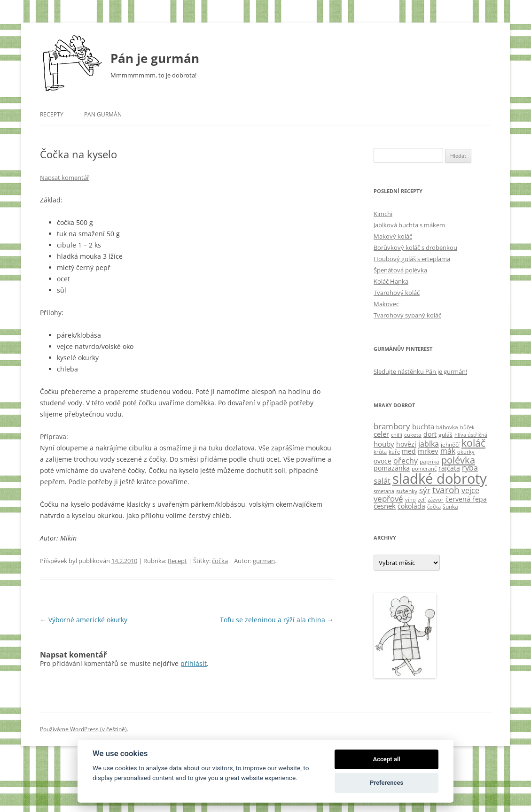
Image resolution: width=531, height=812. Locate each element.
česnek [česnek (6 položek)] (385, 506)
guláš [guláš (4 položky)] (445, 435)
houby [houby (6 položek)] (384, 444)
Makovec (386, 304)
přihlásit (194, 663)
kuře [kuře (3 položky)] (394, 452)
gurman (264, 561)
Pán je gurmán (155, 58)
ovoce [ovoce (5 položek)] (383, 461)
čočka (220, 561)
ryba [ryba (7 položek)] (470, 468)
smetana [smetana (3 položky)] (384, 491)
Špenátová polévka (400, 270)
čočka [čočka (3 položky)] (434, 507)
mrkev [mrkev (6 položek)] (428, 451)
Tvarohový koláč (397, 293)
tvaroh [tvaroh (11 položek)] (446, 490)
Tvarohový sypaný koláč (407, 315)
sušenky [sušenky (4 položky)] (407, 491)
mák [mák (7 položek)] (448, 451)
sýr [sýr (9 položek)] (425, 490)
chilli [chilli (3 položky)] (397, 435)
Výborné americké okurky (84, 620)
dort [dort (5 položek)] (430, 434)
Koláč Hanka (391, 281)
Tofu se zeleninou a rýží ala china (277, 620)
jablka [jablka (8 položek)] (429, 444)
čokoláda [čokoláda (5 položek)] (411, 506)
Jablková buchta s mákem (409, 225)
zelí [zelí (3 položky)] (422, 500)
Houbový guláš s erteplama (412, 259)
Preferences (387, 783)
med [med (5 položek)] (409, 451)
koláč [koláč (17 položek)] (473, 443)
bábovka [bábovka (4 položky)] (447, 427)
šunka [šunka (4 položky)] (450, 507)
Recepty (52, 114)
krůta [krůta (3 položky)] (380, 452)
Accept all (386, 759)
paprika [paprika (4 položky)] (429, 461)
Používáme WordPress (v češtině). (84, 729)
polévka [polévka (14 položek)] (458, 460)
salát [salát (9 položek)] (382, 481)
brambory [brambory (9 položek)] (392, 426)
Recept (177, 561)
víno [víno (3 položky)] (410, 500)
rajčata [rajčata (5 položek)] (449, 468)
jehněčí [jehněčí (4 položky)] (450, 445)
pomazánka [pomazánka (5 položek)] (392, 468)
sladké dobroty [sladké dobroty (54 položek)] (440, 479)
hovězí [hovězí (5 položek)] (406, 444)
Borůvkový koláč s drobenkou (415, 247)
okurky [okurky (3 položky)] (466, 452)
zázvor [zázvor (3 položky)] (436, 500)
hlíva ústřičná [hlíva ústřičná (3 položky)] (471, 435)
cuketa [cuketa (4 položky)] (413, 435)
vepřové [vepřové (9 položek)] (388, 499)
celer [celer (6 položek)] (381, 434)
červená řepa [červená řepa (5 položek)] (466, 499)
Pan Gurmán (103, 114)
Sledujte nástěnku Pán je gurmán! (420, 371)
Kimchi (383, 214)
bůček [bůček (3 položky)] (467, 427)
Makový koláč (393, 236)
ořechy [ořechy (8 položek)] (406, 460)
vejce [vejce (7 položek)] (470, 490)
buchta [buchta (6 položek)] (423, 426)
